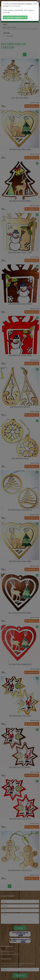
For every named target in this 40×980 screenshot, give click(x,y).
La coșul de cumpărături (15, 17)
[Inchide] (39, 1)
